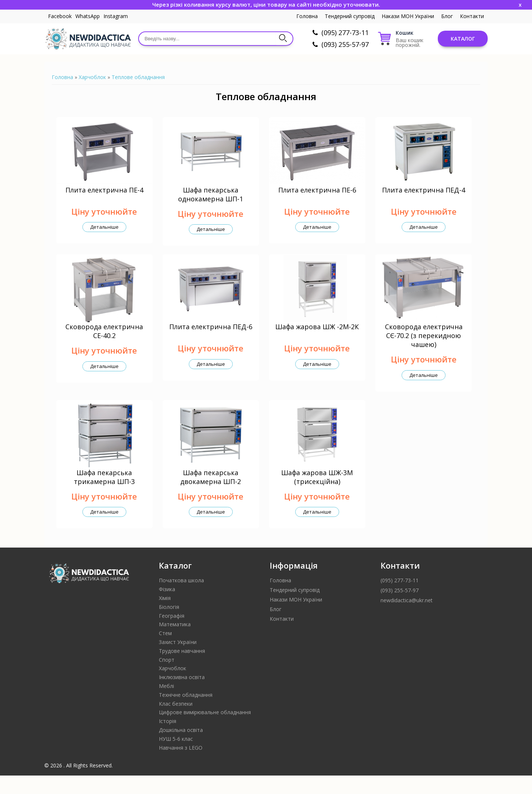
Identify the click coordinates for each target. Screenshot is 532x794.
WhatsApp (88, 16)
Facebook (60, 16)
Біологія (169, 625)
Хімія (165, 616)
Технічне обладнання (186, 713)
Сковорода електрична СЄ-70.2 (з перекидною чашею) (424, 348)
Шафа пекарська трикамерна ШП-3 (104, 495)
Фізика (167, 608)
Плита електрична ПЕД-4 (424, 196)
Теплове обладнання (138, 77)
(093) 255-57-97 (345, 44)
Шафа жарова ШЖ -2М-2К (317, 339)
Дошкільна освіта (181, 748)
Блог (447, 16)
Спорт (167, 678)
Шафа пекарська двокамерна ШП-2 (211, 495)
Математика (175, 643)
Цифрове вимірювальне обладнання (205, 731)
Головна (307, 16)
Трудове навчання (182, 669)
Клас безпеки (176, 722)
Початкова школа (181, 599)
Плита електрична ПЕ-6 (317, 196)
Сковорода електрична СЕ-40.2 (104, 344)
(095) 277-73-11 (345, 33)
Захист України (178, 660)
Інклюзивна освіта (182, 696)
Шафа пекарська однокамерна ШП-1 (211, 200)
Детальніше (104, 233)
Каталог (463, 39)
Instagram (116, 16)
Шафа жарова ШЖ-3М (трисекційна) (317, 495)
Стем (165, 652)
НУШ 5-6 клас (176, 757)
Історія (168, 740)
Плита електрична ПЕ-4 (104, 196)
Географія (172, 634)
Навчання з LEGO (181, 766)
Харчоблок (92, 77)
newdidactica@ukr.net (407, 619)
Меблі (166, 704)
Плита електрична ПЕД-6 (211, 339)
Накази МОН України (408, 16)
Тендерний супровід (350, 16)
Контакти (472, 16)
